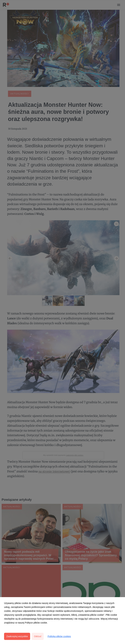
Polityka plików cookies (59, 636)
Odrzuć (38, 636)
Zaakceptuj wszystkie (17, 636)
